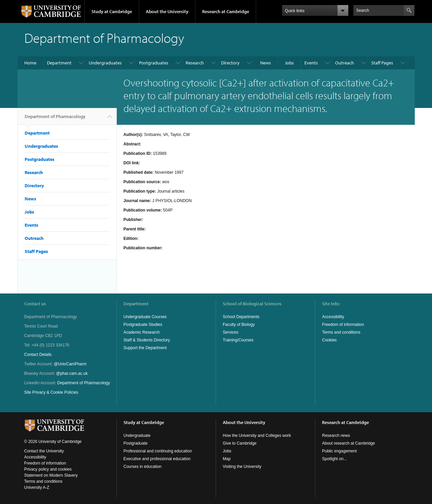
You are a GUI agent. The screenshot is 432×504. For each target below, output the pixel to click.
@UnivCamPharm (70, 364)
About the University (167, 11)
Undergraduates (105, 63)
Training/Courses (238, 340)
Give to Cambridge (240, 443)
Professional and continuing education (158, 451)
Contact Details (38, 355)
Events (311, 63)
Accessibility (333, 317)
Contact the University (44, 451)
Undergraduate (137, 436)
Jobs (289, 63)
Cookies (329, 340)
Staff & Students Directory (147, 340)
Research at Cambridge (226, 11)
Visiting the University (242, 467)
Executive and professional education (157, 459)
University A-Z (37, 487)
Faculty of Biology (239, 325)
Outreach (345, 63)
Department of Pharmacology (55, 119)
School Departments (241, 317)
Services (231, 332)
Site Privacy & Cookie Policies (51, 392)
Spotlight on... (334, 459)
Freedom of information (343, 325)
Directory (230, 63)
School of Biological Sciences (252, 304)
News (266, 63)
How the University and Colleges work (257, 436)
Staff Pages (382, 63)
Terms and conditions (341, 332)
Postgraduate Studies (143, 325)
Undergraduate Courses (145, 317)
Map (227, 459)
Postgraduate (136, 443)
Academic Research (142, 332)
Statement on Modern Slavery (51, 475)
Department (59, 63)
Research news (336, 436)
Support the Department (145, 348)
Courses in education (143, 467)
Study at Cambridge (112, 11)
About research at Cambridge (348, 443)
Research (195, 63)
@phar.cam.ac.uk (72, 373)
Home (30, 63)
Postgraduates (154, 63)
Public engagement (339, 451)
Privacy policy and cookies (48, 469)
